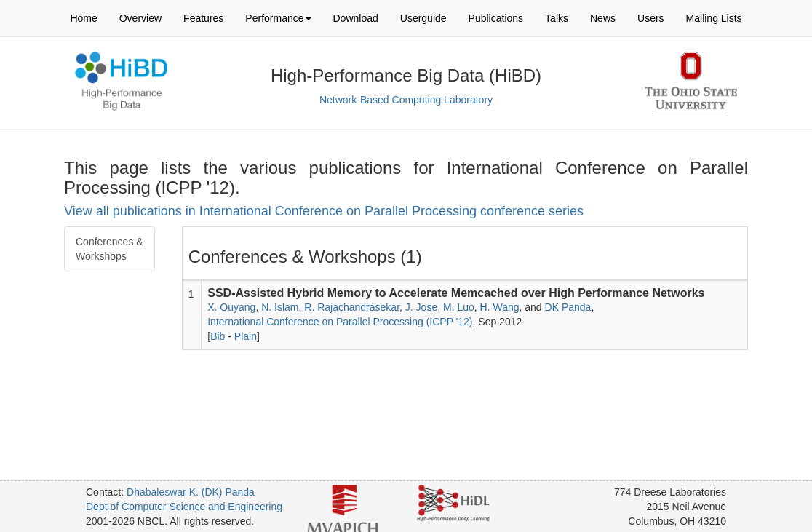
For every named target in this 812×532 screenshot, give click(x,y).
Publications (496, 18)
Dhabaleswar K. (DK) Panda (191, 492)
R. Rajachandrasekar (352, 307)
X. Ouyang (231, 307)
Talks (557, 18)
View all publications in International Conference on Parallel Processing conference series (324, 211)
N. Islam (280, 307)
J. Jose (421, 307)
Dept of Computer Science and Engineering (184, 507)
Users (651, 18)
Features (203, 18)
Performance (278, 18)
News (603, 18)
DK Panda (568, 307)
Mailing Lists (714, 18)
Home (83, 18)
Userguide (423, 18)
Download (356, 18)
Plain (246, 336)
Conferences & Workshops (110, 249)
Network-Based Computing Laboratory (406, 100)
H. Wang (500, 307)
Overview (140, 18)
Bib (218, 336)
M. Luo (459, 307)
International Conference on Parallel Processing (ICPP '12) (340, 322)
